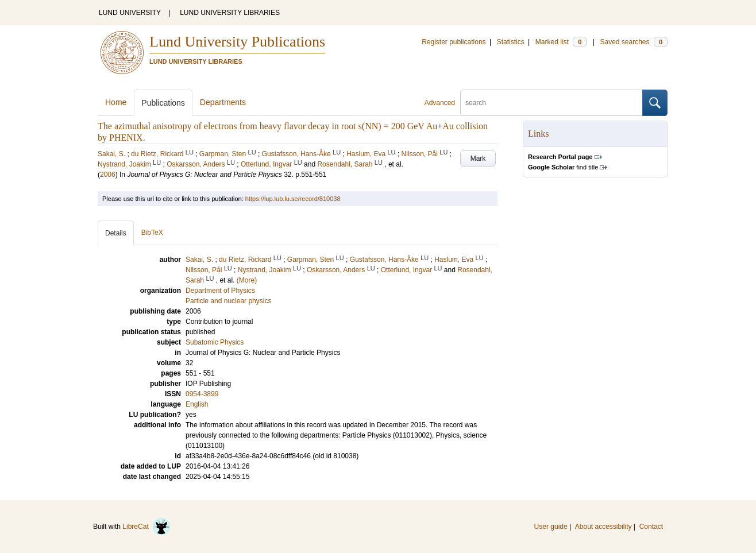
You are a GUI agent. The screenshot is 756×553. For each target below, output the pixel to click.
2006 (108, 175)
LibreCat (146, 527)
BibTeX (152, 233)
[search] (551, 103)
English (197, 404)
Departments (223, 102)
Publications (163, 103)
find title (563, 167)
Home (116, 102)
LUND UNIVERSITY (130, 13)
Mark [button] (478, 158)
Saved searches (634, 42)
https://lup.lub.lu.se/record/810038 (293, 199)
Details (116, 233)
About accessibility (603, 527)
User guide (551, 527)
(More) (247, 280)
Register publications (454, 42)
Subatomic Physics (215, 342)
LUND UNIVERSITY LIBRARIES (230, 13)
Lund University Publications (237, 42)
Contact (651, 527)
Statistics (511, 42)
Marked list (561, 42)
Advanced (440, 103)
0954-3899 (202, 394)
